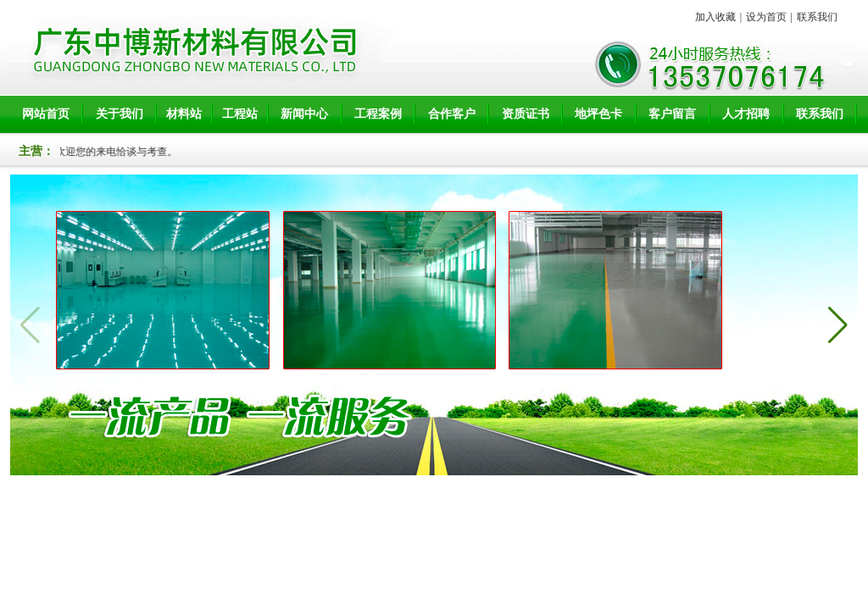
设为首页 (766, 17)
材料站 (184, 114)
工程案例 (378, 114)
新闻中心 (304, 114)
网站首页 (46, 114)
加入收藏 (715, 17)
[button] (838, 325)
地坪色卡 (598, 114)
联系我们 (817, 17)
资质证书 (526, 114)
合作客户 (452, 114)
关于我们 (120, 114)
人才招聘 (746, 114)
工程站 (240, 114)
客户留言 (672, 114)
